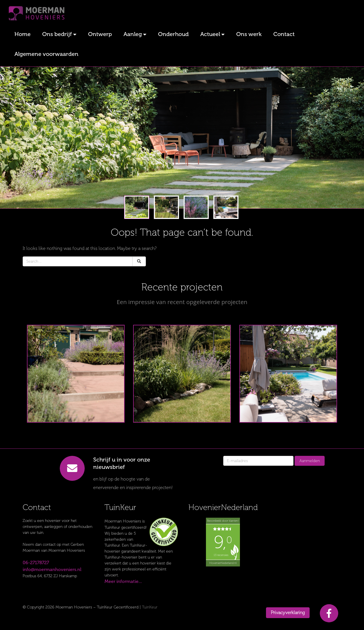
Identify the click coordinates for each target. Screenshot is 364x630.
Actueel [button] (210, 34)
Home (23, 34)
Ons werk (249, 34)
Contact (284, 34)
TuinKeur (150, 607)
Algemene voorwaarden (46, 54)
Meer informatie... (123, 581)
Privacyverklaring (288, 613)
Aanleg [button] (133, 34)
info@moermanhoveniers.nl (52, 569)
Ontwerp (100, 34)
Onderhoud (173, 34)
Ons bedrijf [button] (57, 34)
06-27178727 (36, 563)
